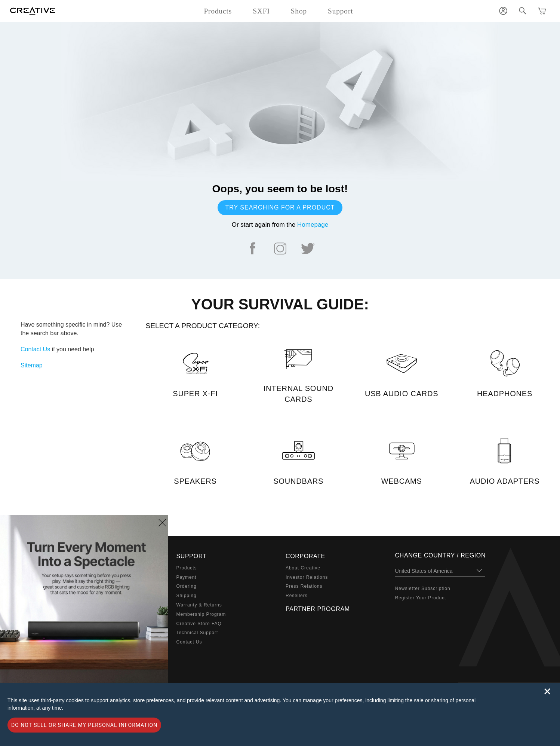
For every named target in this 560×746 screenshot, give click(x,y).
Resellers (297, 596)
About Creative (303, 568)
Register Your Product (421, 598)
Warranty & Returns (199, 605)
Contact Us (35, 349)
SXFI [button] (261, 11)
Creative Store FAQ (199, 624)
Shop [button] (299, 11)
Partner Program (318, 609)
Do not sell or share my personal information (84, 725)
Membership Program (201, 614)
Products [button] (218, 11)
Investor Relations (307, 577)
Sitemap (32, 365)
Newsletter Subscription (423, 588)
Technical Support (197, 633)
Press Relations (304, 586)
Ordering (187, 586)
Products (187, 568)
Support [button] (341, 11)
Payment (187, 577)
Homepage (313, 225)
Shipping (187, 596)
